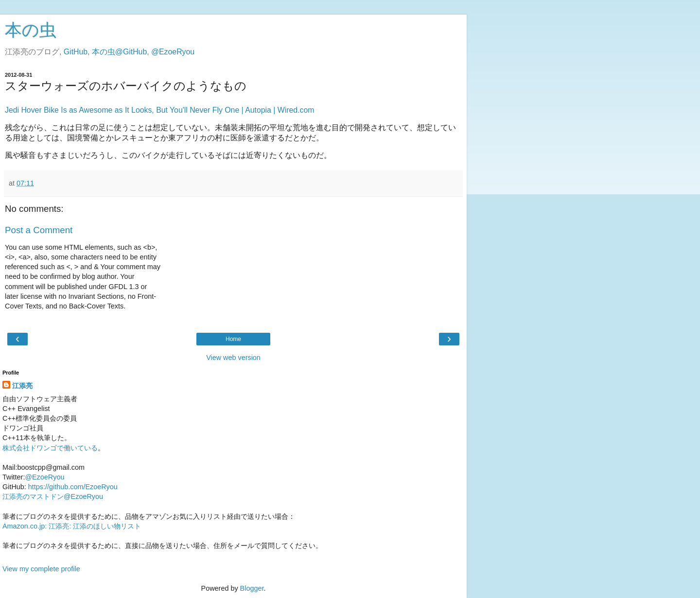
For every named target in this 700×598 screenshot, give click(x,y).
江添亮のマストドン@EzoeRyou (53, 496)
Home (233, 339)
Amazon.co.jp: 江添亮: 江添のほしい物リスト (72, 526)
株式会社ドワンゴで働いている (50, 448)
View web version (233, 358)
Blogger (252, 588)
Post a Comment (39, 230)
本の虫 (31, 30)
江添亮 (22, 386)
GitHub (76, 52)
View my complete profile (41, 569)
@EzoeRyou (173, 52)
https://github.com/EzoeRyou (73, 487)
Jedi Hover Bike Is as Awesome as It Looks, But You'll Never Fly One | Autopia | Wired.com (159, 110)
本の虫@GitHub (119, 52)
